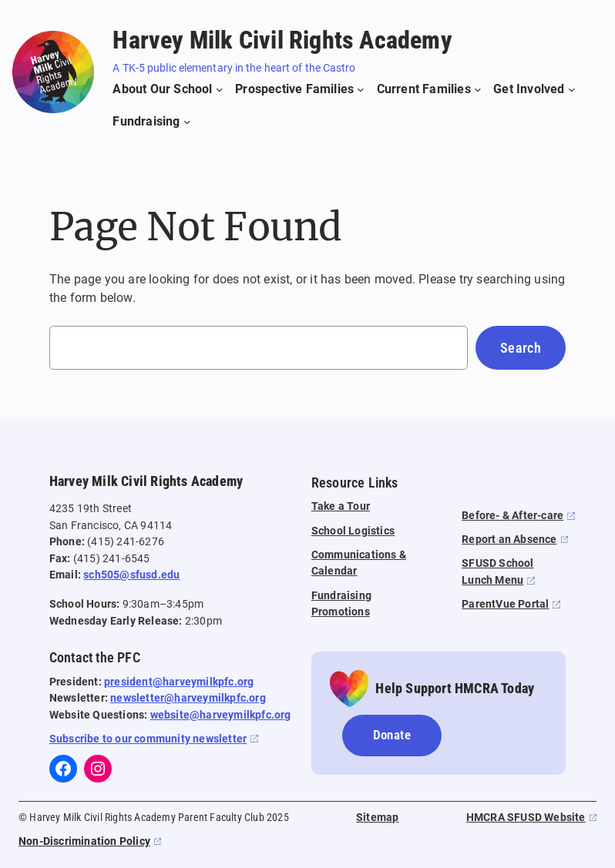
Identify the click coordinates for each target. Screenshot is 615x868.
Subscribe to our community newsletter (148, 739)
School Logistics (353, 531)
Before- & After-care (512, 516)
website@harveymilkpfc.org (221, 715)
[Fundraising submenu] (151, 122)
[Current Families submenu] (429, 89)
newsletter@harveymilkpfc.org (188, 698)
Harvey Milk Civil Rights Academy (282, 40)
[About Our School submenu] (168, 89)
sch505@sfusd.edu (131, 575)
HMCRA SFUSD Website (526, 818)
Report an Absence (509, 540)
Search (521, 348)
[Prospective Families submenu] (299, 89)
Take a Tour (341, 506)
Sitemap (377, 818)
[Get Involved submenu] (534, 89)
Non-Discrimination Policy (84, 841)
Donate (392, 735)
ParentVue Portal (505, 604)
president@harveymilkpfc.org (179, 682)
